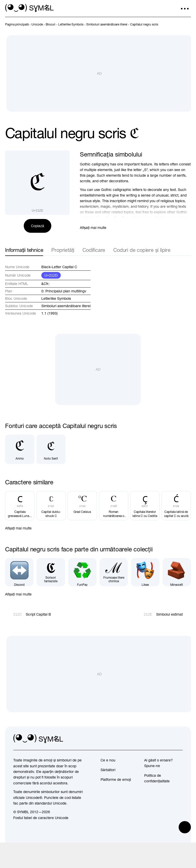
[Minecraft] (177, 572)
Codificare (94, 250)
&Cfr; (45, 284)
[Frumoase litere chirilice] (114, 572)
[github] (167, 739)
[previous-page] (17, 24)
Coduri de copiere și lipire (142, 250)
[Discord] (19, 572)
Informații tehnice (24, 250)
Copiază (38, 226)
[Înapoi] (179, 24)
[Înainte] (188, 24)
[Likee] (145, 572)
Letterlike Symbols (56, 299)
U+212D (51, 275)
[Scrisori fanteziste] (51, 572)
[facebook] (179, 739)
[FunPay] (82, 572)
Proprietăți (63, 250)
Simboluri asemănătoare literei (66, 306)
